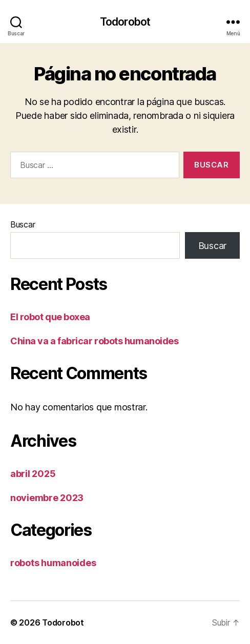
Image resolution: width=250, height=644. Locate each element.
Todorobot (125, 22)
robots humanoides (53, 563)
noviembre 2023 (47, 498)
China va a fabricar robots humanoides (94, 341)
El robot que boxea (50, 317)
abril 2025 (33, 474)
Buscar (23, 224)
